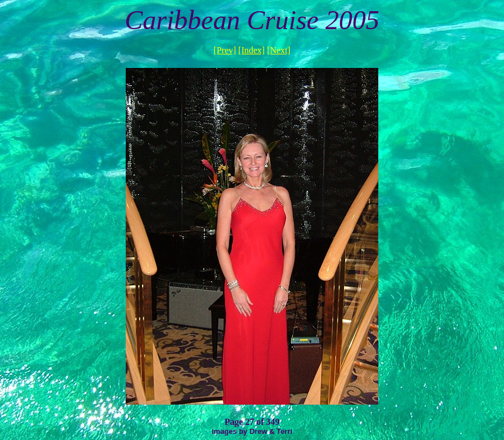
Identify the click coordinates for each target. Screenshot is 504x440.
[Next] (279, 50)
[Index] (252, 50)
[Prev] (225, 50)
